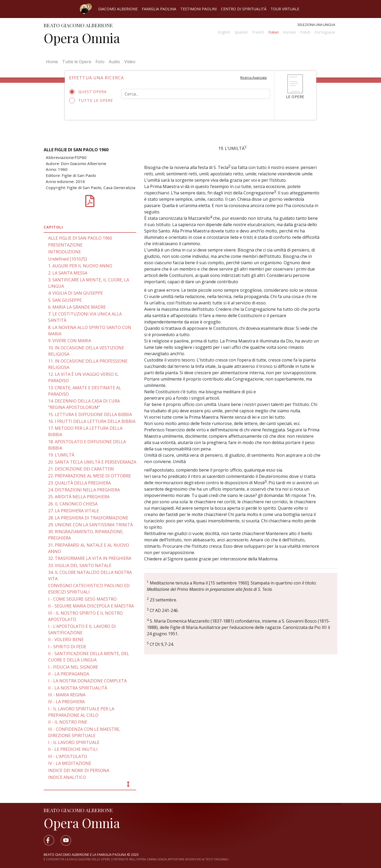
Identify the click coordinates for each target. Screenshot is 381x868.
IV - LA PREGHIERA (66, 702)
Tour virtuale (285, 9)
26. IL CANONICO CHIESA (73, 504)
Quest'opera (90, 92)
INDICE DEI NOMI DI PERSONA (79, 770)
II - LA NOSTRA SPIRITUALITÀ (78, 688)
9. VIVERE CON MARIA (70, 341)
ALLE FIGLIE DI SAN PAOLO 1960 (80, 238)
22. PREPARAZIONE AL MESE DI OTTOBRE (90, 476)
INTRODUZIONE (65, 252)
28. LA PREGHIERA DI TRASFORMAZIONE (88, 518)
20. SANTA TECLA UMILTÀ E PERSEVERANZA (92, 462)
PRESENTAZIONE (65, 245)
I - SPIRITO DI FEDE (67, 647)
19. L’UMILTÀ (61, 455)
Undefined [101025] (67, 259)
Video (130, 62)
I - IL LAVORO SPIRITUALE (74, 742)
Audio (114, 62)
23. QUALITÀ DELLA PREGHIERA (80, 483)
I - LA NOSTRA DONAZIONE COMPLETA (87, 681)
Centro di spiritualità (244, 9)
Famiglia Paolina (159, 9)
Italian (274, 32)
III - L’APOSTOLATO (68, 756)
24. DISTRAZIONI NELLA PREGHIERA (84, 490)
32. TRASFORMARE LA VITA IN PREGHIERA (90, 558)
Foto (100, 62)
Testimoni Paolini (199, 9)
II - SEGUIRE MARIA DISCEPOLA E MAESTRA (91, 606)
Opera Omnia (82, 38)
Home (53, 61)
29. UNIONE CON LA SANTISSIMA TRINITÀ (90, 525)
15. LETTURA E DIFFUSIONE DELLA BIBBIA (90, 414)
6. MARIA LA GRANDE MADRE (77, 307)
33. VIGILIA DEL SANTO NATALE (80, 565)
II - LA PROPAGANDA (69, 674)
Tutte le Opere (77, 62)
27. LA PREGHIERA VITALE (74, 511)
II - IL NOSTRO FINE (68, 722)
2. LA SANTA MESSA (68, 273)
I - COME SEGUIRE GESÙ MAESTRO (82, 599)
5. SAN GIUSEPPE (65, 300)
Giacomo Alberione (118, 9)
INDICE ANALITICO (67, 777)
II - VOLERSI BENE (66, 639)
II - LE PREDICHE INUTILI (73, 749)
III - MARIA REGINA (67, 695)
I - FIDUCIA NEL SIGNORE (73, 667)
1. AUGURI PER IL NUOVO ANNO (80, 266)
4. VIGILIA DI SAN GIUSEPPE (76, 293)
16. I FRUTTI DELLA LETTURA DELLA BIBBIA (92, 421)
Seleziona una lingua (316, 25)
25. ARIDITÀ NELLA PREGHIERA (79, 497)
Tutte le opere (91, 100)
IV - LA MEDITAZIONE (70, 763)
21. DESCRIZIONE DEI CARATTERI (81, 469)
